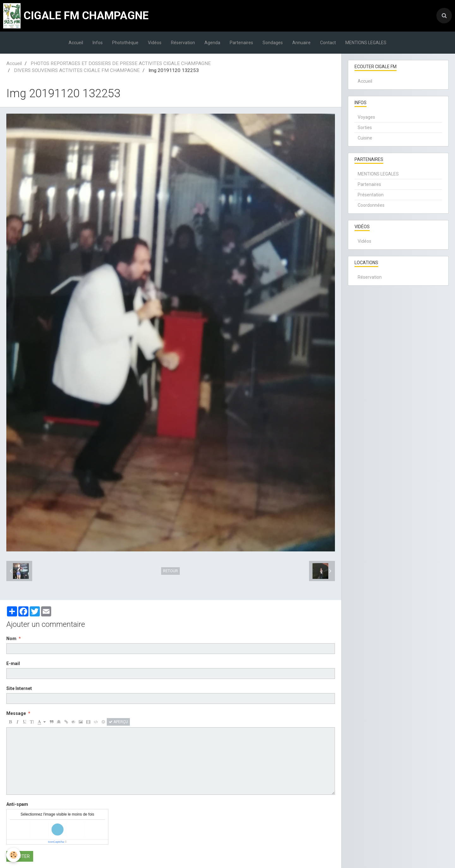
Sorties (365, 128)
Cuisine (365, 138)
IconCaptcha (56, 842)
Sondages (273, 43)
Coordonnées (371, 205)
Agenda (212, 43)
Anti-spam (17, 804)
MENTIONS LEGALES (366, 43)
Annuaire (301, 43)
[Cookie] (13, 855)
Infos (98, 43)
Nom (11, 639)
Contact (328, 43)
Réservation (183, 43)
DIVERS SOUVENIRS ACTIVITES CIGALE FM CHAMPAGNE (77, 70)
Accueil (76, 43)
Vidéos (155, 43)
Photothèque (125, 43)
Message (16, 713)
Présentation (371, 195)
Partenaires (241, 43)
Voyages (366, 117)
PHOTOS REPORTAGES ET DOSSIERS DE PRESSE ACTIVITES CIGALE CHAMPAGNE (121, 63)
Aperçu (118, 722)
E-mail (13, 663)
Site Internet (19, 688)
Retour (170, 571)
